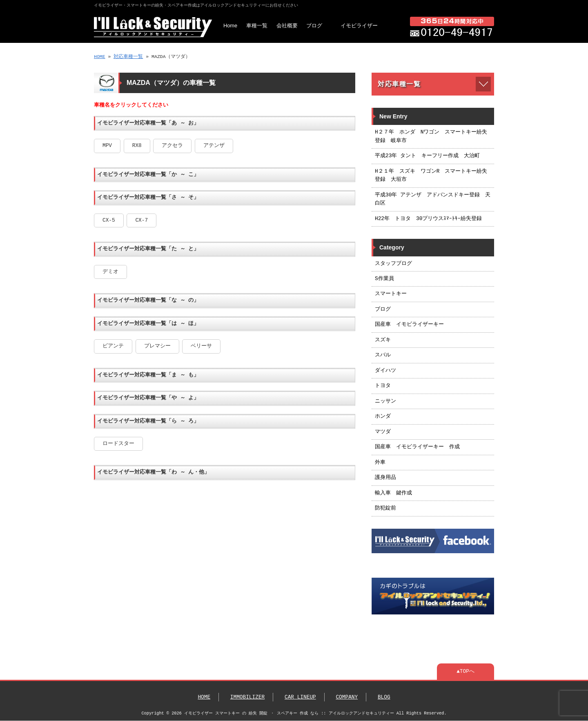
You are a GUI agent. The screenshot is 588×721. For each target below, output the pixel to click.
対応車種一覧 (128, 57)
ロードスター (118, 444)
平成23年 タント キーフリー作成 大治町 (427, 156)
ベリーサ (201, 346)
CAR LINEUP (300, 697)
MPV (107, 146)
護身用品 (385, 478)
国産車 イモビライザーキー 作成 (417, 447)
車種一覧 (257, 26)
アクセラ (172, 146)
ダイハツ (385, 371)
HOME (100, 57)
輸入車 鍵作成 (393, 493)
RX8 (137, 146)
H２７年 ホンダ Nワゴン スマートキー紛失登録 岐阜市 (431, 136)
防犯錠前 (385, 508)
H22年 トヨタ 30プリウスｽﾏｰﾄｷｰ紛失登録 (428, 219)
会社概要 (287, 26)
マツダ (383, 432)
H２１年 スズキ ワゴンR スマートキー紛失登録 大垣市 (431, 176)
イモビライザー (359, 26)
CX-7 (141, 220)
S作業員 (384, 279)
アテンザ (214, 146)
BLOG (384, 697)
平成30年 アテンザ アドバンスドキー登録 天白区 (433, 199)
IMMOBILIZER (247, 697)
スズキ (383, 340)
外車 (380, 463)
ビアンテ (113, 346)
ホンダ (383, 416)
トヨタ (383, 386)
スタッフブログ (393, 264)
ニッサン (385, 401)
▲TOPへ (465, 672)
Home (230, 26)
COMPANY (347, 697)
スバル (383, 355)
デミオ (110, 272)
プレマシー (157, 346)
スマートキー (391, 294)
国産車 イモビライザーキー (409, 325)
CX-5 (109, 220)
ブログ (314, 26)
